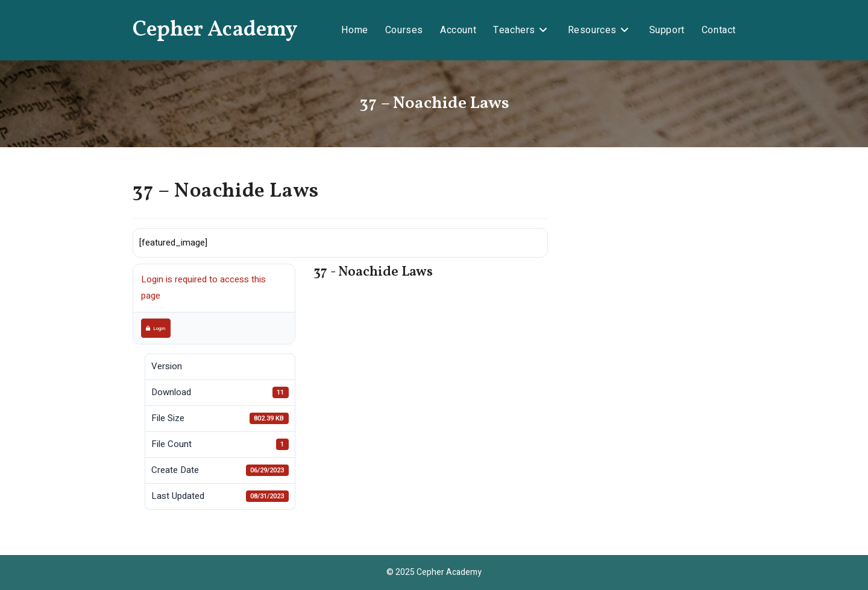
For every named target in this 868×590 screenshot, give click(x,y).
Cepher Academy (215, 30)
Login (156, 328)
